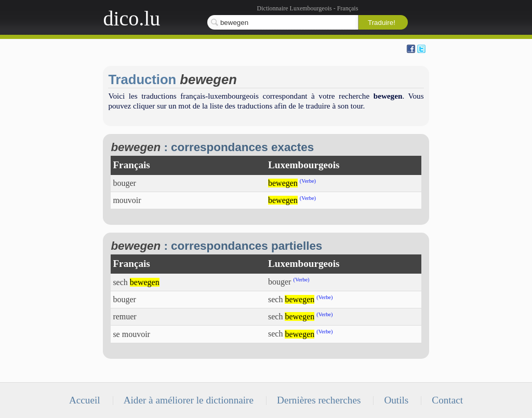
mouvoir (127, 200)
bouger (124, 183)
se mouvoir (131, 334)
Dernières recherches (319, 400)
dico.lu (131, 18)
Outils (396, 400)
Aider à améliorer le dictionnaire (189, 400)
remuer (124, 316)
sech (136, 282)
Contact (447, 400)
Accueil (85, 400)
